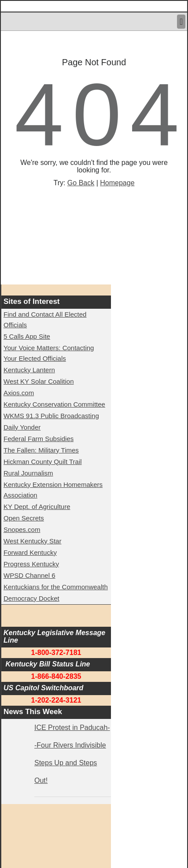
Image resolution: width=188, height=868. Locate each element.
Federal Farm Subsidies (39, 439)
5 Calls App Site (27, 336)
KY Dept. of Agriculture (37, 507)
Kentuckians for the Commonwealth (56, 587)
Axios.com (19, 393)
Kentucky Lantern (29, 370)
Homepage (117, 183)
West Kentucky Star (32, 541)
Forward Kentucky (30, 552)
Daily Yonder (22, 427)
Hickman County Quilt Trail (43, 462)
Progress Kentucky (31, 564)
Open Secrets (24, 518)
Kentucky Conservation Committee (54, 404)
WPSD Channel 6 (29, 575)
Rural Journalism (28, 473)
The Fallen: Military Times (41, 450)
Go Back (81, 183)
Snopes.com (22, 529)
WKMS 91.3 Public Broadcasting (51, 416)
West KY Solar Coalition (39, 381)
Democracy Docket (31, 598)
